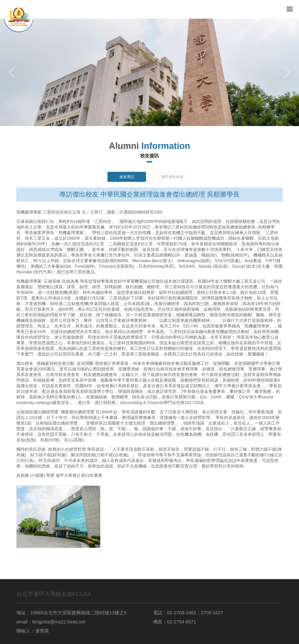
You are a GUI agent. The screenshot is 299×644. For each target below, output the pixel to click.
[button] (12, 72)
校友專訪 (127, 177)
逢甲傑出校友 (172, 177)
